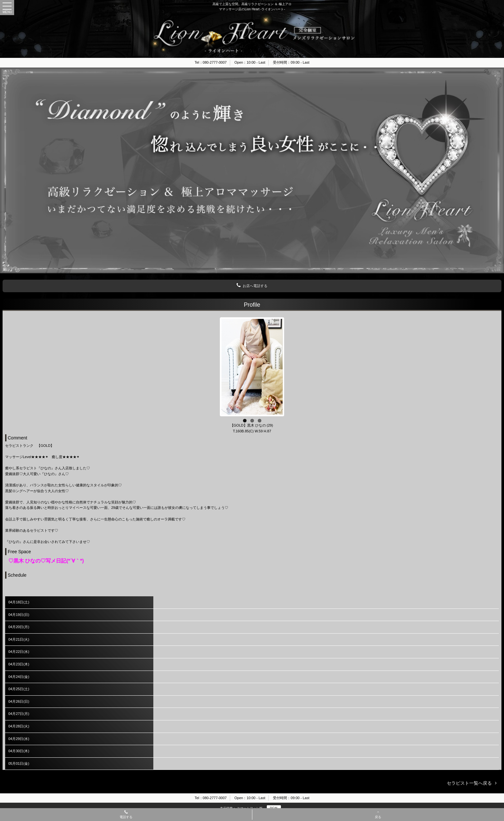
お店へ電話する (252, 285)
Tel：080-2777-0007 (211, 62)
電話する (126, 815)
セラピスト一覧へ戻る (469, 783)
